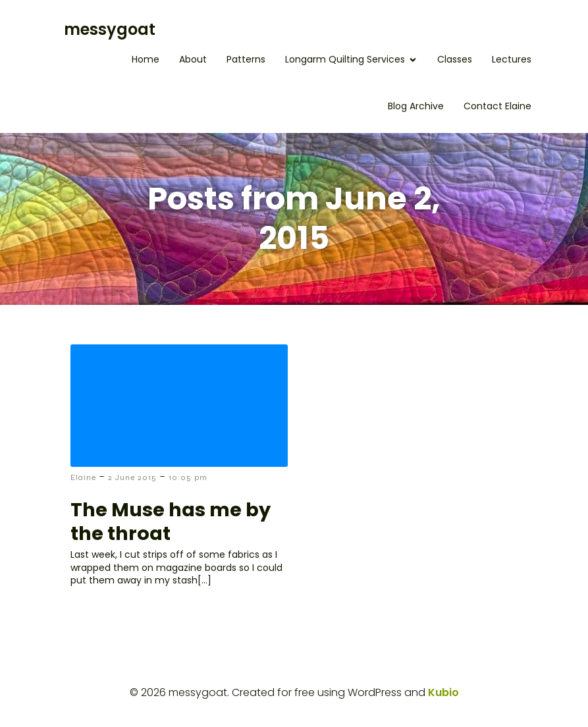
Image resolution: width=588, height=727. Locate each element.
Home (146, 59)
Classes (455, 59)
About (193, 59)
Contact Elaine (497, 106)
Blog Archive (416, 106)
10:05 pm (188, 477)
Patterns (246, 59)
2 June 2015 (132, 477)
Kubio (443, 692)
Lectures (512, 59)
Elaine (83, 477)
